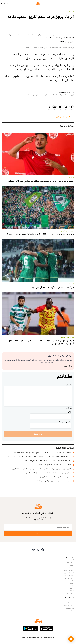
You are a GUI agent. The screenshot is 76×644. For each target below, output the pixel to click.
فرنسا (72, 588)
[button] (71, 639)
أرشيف (72, 613)
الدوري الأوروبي (70, 578)
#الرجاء (67, 117)
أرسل (38, 533)
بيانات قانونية (70, 608)
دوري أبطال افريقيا (68, 570)
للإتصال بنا (71, 611)
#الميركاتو (60, 117)
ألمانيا (72, 591)
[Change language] (5, 4)
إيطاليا (72, 586)
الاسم (69, 412)
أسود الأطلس (70, 562)
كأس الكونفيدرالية (69, 573)
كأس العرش (70, 568)
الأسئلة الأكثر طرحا (69, 603)
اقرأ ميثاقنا (68, 367)
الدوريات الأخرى (70, 593)
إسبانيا (72, 583)
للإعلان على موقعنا (68, 606)
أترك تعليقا (38, 434)
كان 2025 (71, 560)
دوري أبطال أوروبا (69, 575)
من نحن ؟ (71, 600)
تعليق (69, 385)
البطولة (71, 12)
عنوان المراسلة (64, 422)
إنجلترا (72, 581)
